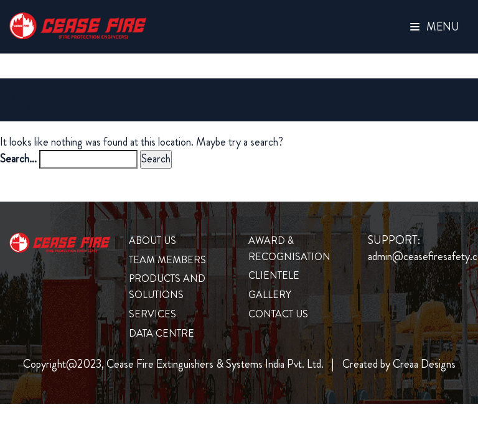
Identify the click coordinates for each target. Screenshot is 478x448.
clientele (274, 275)
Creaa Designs (424, 364)
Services (152, 314)
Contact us (278, 314)
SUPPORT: (394, 240)
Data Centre (162, 333)
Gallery (270, 295)
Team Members (167, 260)
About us (152, 240)
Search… (18, 159)
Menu (435, 27)
